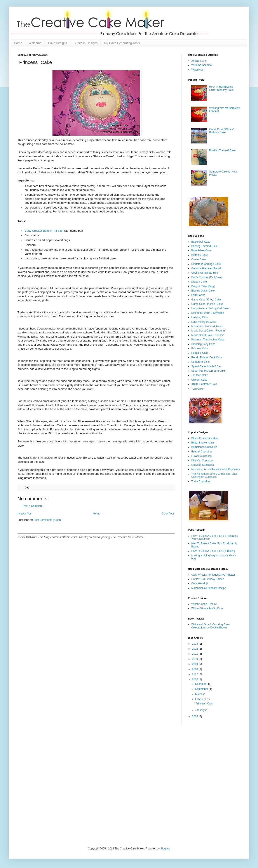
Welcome (35, 43)
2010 (195, 659)
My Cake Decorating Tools (122, 43)
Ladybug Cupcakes (203, 465)
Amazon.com (199, 61)
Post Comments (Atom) (47, 520)
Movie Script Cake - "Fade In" (208, 331)
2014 (195, 644)
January (200, 710)
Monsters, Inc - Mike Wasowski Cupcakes (216, 469)
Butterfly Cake (200, 255)
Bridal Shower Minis (203, 443)
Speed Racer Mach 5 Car (206, 366)
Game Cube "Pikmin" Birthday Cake (222, 131)
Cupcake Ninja (200, 583)
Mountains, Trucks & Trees (207, 326)
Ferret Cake (198, 295)
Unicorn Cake (199, 380)
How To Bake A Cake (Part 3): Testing (213, 551)
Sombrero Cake (200, 362)
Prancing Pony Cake (203, 344)
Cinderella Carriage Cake (206, 264)
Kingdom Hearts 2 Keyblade (208, 313)
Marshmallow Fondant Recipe (209, 588)
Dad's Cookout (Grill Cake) (207, 277)
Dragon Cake (199, 282)
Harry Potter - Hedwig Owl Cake (210, 308)
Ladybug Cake (200, 317)
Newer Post (25, 514)
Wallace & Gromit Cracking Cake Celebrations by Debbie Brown (210, 626)
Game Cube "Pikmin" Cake (207, 304)
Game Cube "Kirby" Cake (206, 300)
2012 (195, 649)
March (199, 694)
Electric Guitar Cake (203, 291)
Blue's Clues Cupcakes (205, 438)
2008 (195, 669)
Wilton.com (198, 70)
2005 (195, 716)
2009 (195, 664)
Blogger (165, 849)
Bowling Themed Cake (222, 150)
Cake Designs (57, 43)
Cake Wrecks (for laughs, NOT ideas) (213, 575)
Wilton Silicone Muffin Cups (207, 608)
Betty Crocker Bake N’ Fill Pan (44, 231)
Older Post (168, 514)
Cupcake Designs (86, 43)
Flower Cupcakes (201, 456)
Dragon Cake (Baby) (203, 286)
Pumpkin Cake (200, 353)
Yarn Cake (197, 389)
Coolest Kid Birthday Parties (208, 579)
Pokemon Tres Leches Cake (208, 340)
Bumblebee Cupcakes (204, 447)
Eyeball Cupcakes (202, 452)
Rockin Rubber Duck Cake (207, 357)
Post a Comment (33, 506)
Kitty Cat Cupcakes (202, 461)
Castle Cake (198, 259)
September (202, 689)
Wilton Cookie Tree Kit (204, 604)
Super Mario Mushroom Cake (208, 371)
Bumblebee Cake (201, 250)
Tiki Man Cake (200, 375)
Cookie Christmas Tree (205, 273)
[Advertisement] (47, 786)
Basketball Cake (201, 242)
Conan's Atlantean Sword (206, 268)
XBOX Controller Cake (204, 384)
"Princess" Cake (204, 704)
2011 (195, 654)
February (201, 699)
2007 (195, 674)
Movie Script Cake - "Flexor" (208, 335)
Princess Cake (200, 349)
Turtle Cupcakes (201, 481)
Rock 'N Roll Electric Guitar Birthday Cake (221, 88)
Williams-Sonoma (201, 65)
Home (18, 43)
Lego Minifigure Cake (204, 322)
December (202, 684)
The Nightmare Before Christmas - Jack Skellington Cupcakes (214, 475)
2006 (195, 679)
